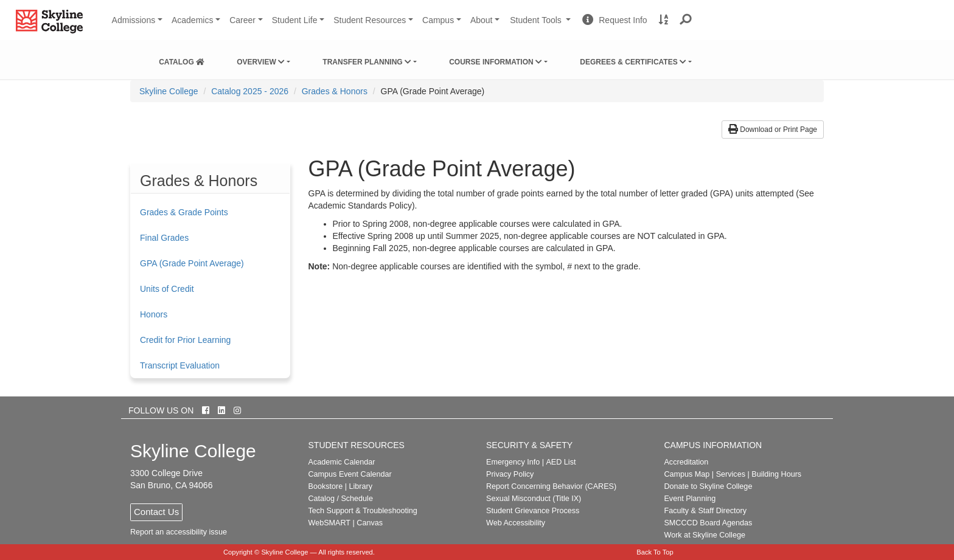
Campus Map (687, 474)
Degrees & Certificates (633, 62)
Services (731, 474)
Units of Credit (167, 289)
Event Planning (690, 499)
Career (242, 20)
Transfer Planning (367, 62)
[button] (686, 20)
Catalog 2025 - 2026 (250, 91)
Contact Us (156, 512)
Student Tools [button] (541, 25)
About (482, 20)
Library (360, 486)
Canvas (370, 523)
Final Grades (164, 238)
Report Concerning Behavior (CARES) (551, 486)
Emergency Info (513, 462)
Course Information (496, 62)
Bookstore (326, 486)
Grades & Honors (335, 91)
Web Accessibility (516, 523)
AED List (561, 462)
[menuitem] (182, 60)
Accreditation (686, 462)
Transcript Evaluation (180, 365)
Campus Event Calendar (350, 474)
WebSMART (330, 523)
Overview (261, 62)
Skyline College (169, 91)
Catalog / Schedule (341, 499)
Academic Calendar (342, 462)
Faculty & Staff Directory (705, 511)
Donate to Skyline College (708, 486)
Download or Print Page (773, 130)
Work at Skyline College (704, 535)
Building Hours (776, 474)
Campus (438, 20)
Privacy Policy (510, 474)
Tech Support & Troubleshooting (363, 511)
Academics (192, 20)
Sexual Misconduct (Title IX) (534, 499)
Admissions (134, 20)
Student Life (295, 20)
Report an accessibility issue (179, 532)
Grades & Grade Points (184, 212)
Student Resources (370, 20)
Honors (154, 314)
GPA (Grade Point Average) (192, 263)
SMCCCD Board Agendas (708, 523)
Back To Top (655, 552)
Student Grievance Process (533, 511)
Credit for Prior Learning (185, 340)
